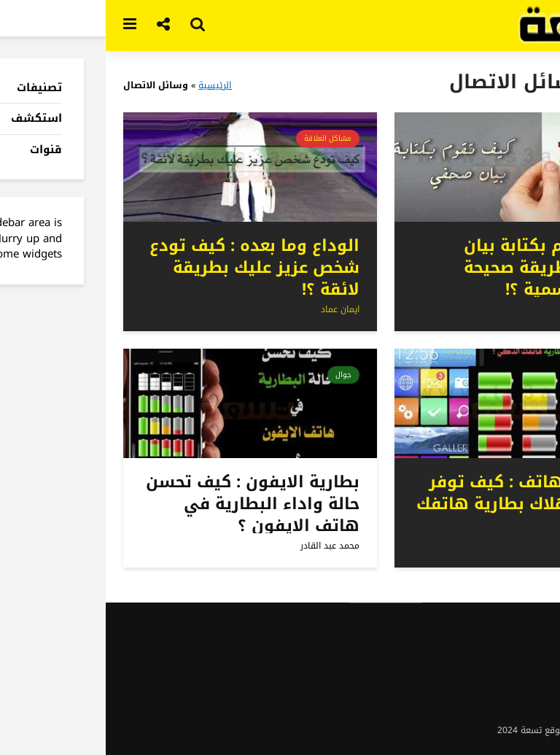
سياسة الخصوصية (508, 686)
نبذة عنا (528, 628)
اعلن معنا (525, 643)
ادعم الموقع (520, 716)
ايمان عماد (506, 309)
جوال (509, 375)
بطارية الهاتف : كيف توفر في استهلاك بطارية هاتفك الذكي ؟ (418, 504)
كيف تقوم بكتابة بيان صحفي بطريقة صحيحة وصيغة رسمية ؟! (442, 268)
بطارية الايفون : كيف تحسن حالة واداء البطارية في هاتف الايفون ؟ (147, 504)
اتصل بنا (528, 657)
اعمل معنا (524, 701)
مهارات (506, 138)
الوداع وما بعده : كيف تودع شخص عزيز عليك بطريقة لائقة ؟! (149, 268)
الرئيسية (109, 85)
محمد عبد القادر (495, 546)
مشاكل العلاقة (222, 138)
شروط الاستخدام (510, 672)
